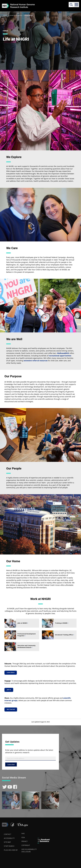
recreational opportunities (60, 356)
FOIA (23, 837)
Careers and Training (16, 15)
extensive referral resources (36, 361)
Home (5, 15)
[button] (76, 5)
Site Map (7, 842)
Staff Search (9, 846)
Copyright (26, 845)
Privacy (24, 841)
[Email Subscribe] (30, 759)
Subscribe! (11, 764)
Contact (8, 834)
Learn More (11, 672)
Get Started (11, 709)
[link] (5, 787)
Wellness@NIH (63, 353)
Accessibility (9, 838)
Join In (9, 690)
